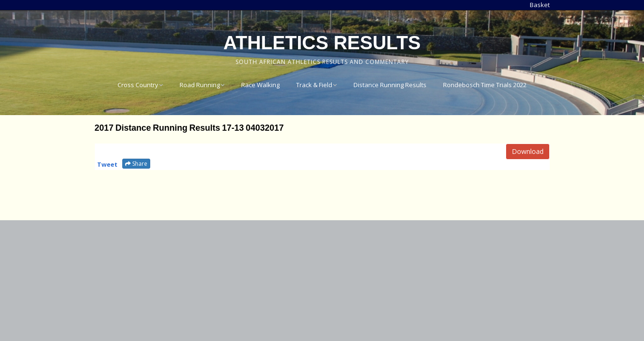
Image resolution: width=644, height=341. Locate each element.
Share (136, 164)
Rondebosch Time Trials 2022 (485, 85)
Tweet (107, 164)
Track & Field (314, 85)
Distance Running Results (390, 85)
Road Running (200, 85)
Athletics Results (322, 43)
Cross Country (138, 85)
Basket (540, 5)
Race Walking (260, 85)
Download (528, 151)
